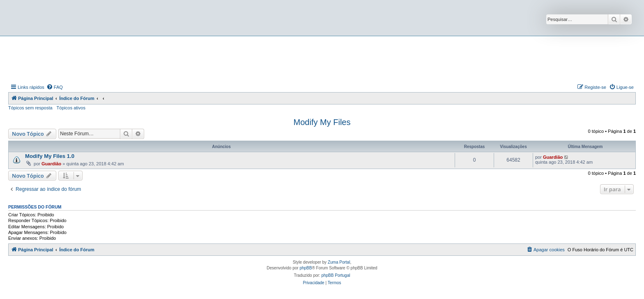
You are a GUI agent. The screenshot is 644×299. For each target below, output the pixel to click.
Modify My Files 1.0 (50, 156)
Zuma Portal (339, 262)
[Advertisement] (322, 59)
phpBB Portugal (336, 275)
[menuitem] (55, 87)
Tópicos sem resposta (30, 108)
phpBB (306, 268)
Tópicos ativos (71, 108)
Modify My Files (322, 122)
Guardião (51, 164)
